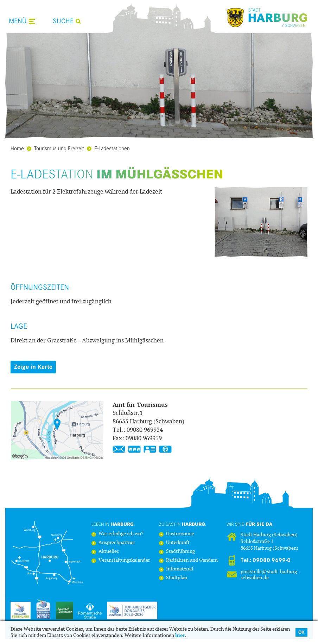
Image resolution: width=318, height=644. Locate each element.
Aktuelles (109, 552)
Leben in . (113, 524)
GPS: (165, 449)
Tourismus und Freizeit (55, 148)
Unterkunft (178, 543)
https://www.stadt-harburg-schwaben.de (134, 449)
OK (301, 632)
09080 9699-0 (272, 560)
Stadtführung (180, 552)
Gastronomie (180, 534)
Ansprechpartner (117, 543)
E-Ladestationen (108, 148)
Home (17, 148)
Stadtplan (177, 578)
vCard (150, 449)
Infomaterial (180, 569)
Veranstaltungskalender (124, 560)
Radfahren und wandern (192, 560)
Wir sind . (250, 524)
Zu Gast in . (183, 524)
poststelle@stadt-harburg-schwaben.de (270, 574)
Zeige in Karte (33, 367)
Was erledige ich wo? (121, 534)
